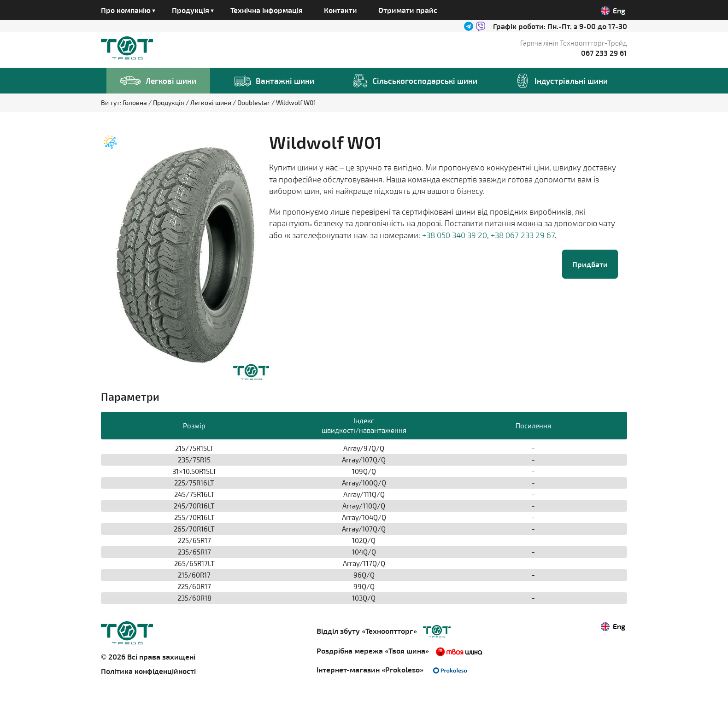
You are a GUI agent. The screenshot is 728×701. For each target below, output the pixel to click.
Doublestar (254, 102)
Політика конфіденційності (148, 671)
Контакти (341, 10)
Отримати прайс (408, 10)
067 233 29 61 (604, 53)
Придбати (590, 264)
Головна (135, 102)
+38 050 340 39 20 (455, 235)
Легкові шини (211, 102)
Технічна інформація (267, 10)
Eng (613, 11)
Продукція (169, 102)
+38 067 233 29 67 (523, 235)
